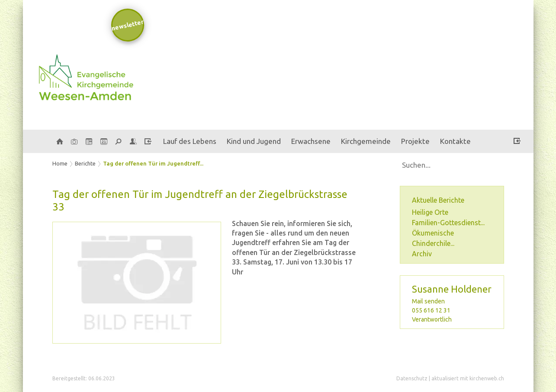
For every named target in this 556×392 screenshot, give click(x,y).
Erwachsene (311, 141)
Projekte (415, 141)
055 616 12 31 (431, 310)
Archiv (422, 254)
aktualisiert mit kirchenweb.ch (468, 378)
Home (60, 163)
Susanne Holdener (452, 289)
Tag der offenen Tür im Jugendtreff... (153, 163)
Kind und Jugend (254, 141)
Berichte (85, 163)
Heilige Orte (430, 212)
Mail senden (428, 301)
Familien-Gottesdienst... (448, 223)
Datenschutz (412, 378)
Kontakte (455, 141)
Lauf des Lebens (190, 141)
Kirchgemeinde (366, 141)
